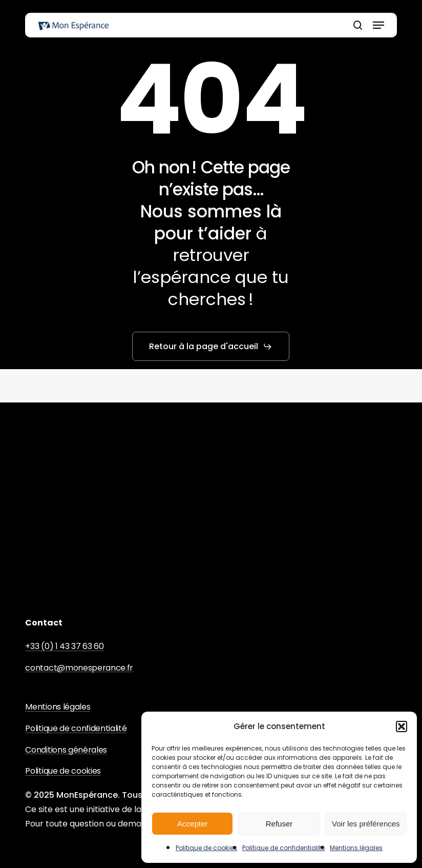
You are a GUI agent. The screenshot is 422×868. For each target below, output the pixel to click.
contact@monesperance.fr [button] (79, 668)
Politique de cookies (206, 848)
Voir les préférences (366, 824)
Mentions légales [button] (58, 707)
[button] (402, 726)
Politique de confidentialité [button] (76, 729)
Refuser (279, 824)
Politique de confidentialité (283, 848)
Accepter (192, 824)
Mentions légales (356, 848)
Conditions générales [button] (66, 750)
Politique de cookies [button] (63, 771)
